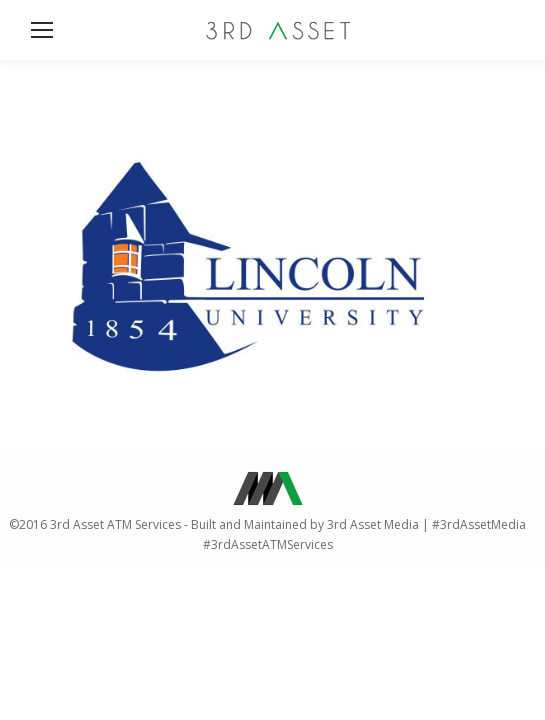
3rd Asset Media (373, 524)
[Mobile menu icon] (42, 30)
